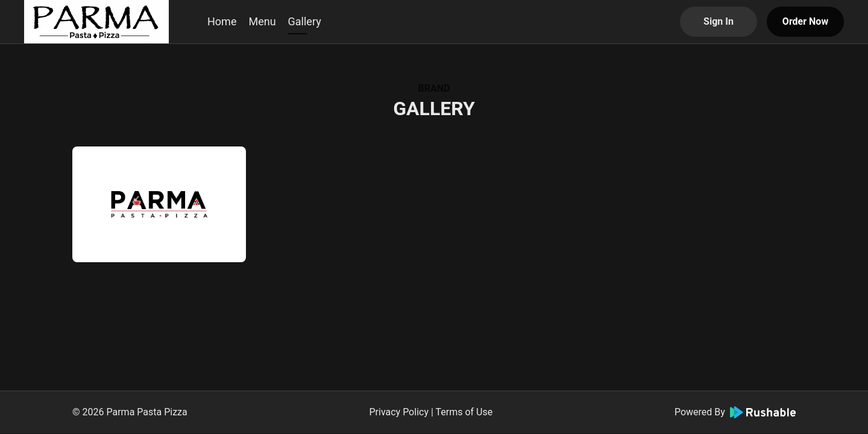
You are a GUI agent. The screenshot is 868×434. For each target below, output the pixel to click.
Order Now (805, 21)
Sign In (719, 21)
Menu (262, 21)
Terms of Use (464, 412)
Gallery (305, 21)
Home (222, 21)
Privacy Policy (399, 412)
